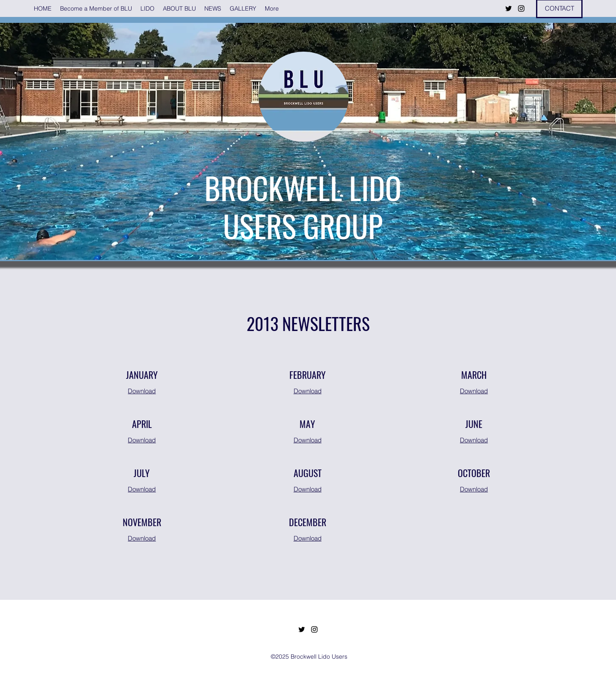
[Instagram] (521, 8)
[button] (147, 8)
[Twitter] (509, 8)
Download (142, 391)
